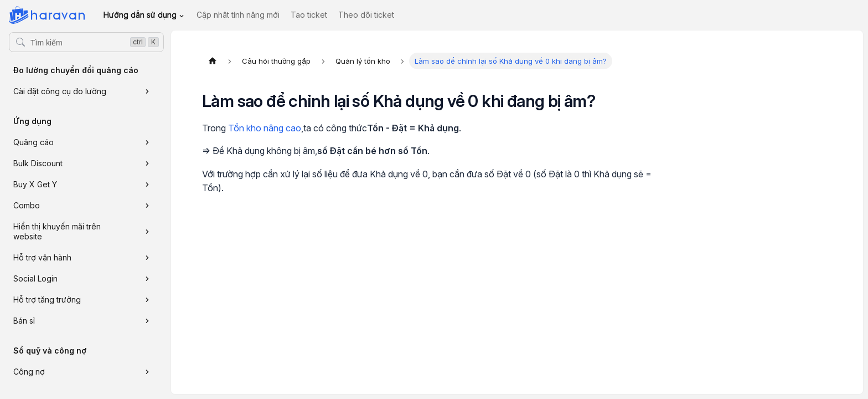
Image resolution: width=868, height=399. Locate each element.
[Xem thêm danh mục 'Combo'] (147, 206)
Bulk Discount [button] (38, 163)
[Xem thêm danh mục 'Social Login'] (147, 279)
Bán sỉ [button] (24, 321)
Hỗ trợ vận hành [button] (42, 257)
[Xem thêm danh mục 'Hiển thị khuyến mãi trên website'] (147, 232)
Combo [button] (27, 205)
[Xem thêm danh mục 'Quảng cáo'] (147, 142)
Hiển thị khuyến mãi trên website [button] (57, 231)
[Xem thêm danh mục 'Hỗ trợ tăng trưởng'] (147, 300)
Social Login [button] (35, 278)
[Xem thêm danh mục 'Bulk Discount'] (147, 163)
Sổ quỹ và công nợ (50, 351)
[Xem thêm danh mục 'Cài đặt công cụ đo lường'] (147, 91)
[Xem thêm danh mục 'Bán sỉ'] (147, 321)
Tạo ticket (309, 15)
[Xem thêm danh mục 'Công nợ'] (147, 372)
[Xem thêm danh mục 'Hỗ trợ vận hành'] (147, 258)
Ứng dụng (32, 121)
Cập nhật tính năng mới (238, 15)
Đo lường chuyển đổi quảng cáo (76, 70)
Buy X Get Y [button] (35, 184)
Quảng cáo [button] (33, 142)
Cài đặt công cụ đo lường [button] (60, 91)
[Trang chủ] (213, 61)
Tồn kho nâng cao (265, 128)
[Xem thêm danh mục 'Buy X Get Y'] (147, 185)
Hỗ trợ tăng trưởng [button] (47, 300)
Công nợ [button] (29, 372)
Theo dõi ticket (366, 15)
